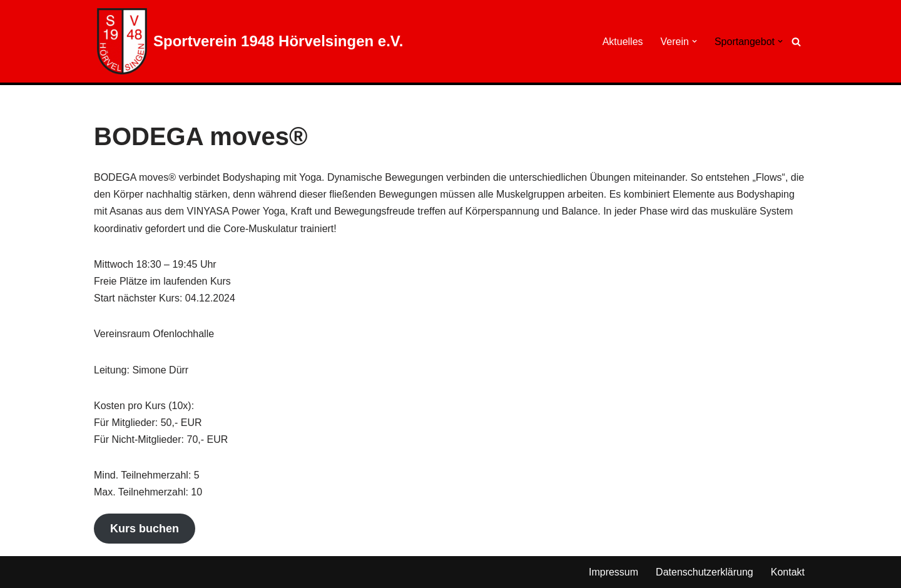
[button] (695, 41)
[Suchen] (796, 42)
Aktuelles (623, 42)
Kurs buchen (145, 529)
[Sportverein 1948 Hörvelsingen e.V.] (250, 41)
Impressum (613, 572)
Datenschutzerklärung (705, 572)
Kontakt (788, 572)
